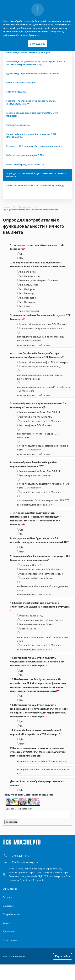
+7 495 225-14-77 (20, 856)
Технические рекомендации (21, 83)
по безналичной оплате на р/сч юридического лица (44, 588)
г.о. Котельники (29, 285)
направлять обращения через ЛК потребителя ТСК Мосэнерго (44, 389)
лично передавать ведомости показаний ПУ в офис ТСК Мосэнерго (43, 486)
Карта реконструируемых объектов (25, 164)
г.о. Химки (26, 306)
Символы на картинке (19, 809)
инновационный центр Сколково (39, 280)
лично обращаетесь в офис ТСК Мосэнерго (45, 324)
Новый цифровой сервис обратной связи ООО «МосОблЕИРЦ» (31, 135)
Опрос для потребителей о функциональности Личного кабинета (36, 175)
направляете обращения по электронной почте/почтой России (41, 339)
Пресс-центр (10, 940)
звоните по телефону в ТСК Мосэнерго (42, 329)
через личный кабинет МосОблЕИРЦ (41, 412)
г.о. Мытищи (27, 293)
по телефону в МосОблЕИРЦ (36, 417)
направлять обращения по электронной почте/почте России (40, 377)
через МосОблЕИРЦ (31, 565)
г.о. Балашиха (28, 272)
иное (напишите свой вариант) (35, 345)
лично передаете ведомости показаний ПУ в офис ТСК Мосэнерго (43, 448)
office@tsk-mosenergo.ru (24, 862)
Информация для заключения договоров (28, 52)
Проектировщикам (16, 92)
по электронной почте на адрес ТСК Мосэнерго (37, 436)
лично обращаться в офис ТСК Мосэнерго (44, 362)
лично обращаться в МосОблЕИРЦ (40, 367)
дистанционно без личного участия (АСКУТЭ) (43, 500)
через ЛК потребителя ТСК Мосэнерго (42, 421)
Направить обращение (18, 125)
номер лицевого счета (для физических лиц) (43, 761)
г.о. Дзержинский (30, 276)
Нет (22, 258)
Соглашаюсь (37, 44)
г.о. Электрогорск (30, 311)
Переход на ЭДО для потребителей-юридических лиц (35, 146)
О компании (10, 889)
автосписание (28, 629)
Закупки (7, 897)
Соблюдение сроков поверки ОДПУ (25, 155)
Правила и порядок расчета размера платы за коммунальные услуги (31, 102)
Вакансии (8, 906)
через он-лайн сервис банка (36, 578)
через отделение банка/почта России (42, 574)
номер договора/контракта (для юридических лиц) (43, 771)
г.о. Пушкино (27, 302)
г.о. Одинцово (28, 298)
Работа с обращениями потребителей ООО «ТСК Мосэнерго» (32, 114)
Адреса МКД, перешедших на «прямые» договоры (33, 74)
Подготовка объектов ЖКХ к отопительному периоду (35, 185)
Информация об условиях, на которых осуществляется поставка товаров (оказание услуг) (35, 63)
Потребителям (11, 914)
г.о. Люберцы (28, 289)
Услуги (7, 923)
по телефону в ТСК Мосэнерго (37, 425)
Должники (9, 931)
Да (22, 254)
